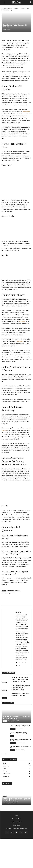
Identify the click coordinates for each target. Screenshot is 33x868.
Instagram (20, 342)
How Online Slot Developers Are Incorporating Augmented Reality (21, 688)
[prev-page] (3, 754)
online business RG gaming (14, 591)
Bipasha (18, 612)
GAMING (16, 8)
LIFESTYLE (13, 750)
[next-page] (6, 754)
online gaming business (8, 593)
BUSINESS (13, 729)
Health (5, 721)
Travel (12, 736)
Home (3, 8)
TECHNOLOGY (10, 8)
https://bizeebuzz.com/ (21, 615)
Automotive (13, 743)
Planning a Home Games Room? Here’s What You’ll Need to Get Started (20, 680)
